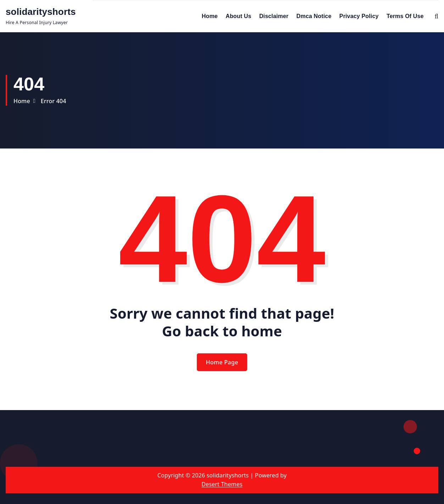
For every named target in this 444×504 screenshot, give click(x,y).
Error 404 (54, 101)
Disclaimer (274, 16)
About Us (238, 16)
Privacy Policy (359, 16)
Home (210, 16)
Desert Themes (222, 484)
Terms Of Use (405, 16)
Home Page (222, 362)
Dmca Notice (314, 16)
